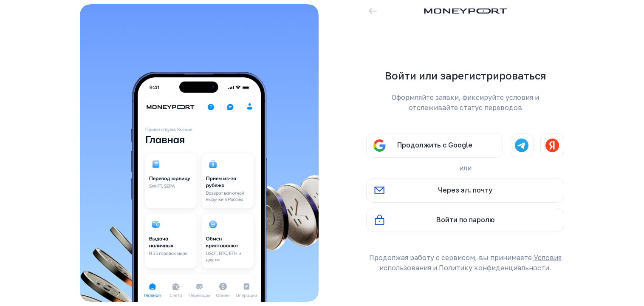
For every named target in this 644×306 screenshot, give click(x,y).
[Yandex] (552, 145)
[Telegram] (522, 145)
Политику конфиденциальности (494, 268)
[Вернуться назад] (373, 11)
